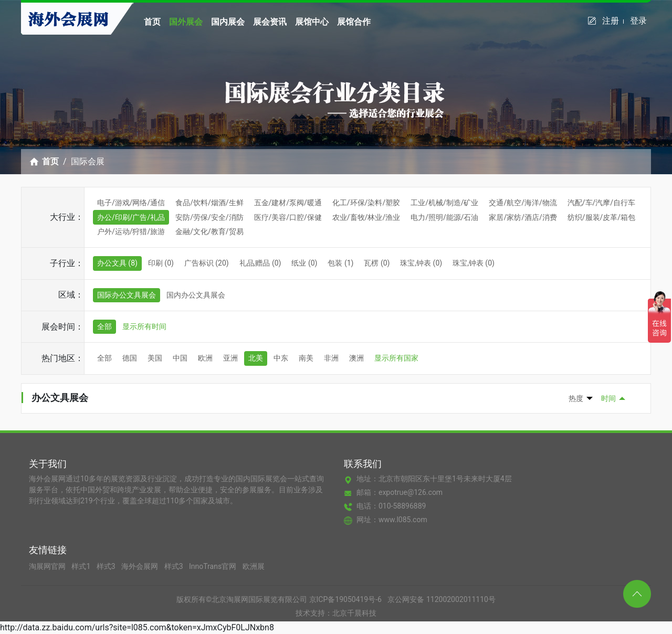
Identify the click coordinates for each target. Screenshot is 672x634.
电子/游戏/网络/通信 (131, 203)
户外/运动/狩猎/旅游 (131, 231)
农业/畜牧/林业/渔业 (366, 217)
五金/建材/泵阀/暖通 (288, 203)
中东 (281, 358)
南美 (306, 358)
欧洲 (205, 358)
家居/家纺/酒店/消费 (523, 217)
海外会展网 (140, 566)
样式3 (107, 566)
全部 (104, 326)
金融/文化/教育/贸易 (209, 231)
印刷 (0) (161, 263)
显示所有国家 (396, 358)
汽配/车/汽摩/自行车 (601, 203)
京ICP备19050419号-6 (345, 599)
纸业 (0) (304, 263)
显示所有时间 (144, 326)
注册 (613, 21)
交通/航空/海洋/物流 (523, 203)
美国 (155, 358)
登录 (638, 21)
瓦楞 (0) (377, 263)
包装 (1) (340, 263)
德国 (130, 358)
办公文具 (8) (117, 263)
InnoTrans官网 (214, 566)
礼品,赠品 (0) (260, 263)
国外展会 (186, 22)
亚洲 (230, 358)
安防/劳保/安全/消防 (209, 217)
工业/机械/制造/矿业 (444, 203)
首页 (152, 22)
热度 (576, 398)
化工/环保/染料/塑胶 (366, 203)
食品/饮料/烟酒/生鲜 (209, 203)
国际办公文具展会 (127, 295)
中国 (180, 358)
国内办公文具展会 (196, 295)
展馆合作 (354, 22)
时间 (608, 398)
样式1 (82, 566)
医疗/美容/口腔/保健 (288, 217)
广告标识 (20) (207, 263)
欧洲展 (254, 566)
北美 (256, 358)
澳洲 (356, 358)
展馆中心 (312, 22)
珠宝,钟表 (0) (421, 263)
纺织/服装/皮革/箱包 (601, 217)
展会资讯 (270, 22)
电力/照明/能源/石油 (444, 217)
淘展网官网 (48, 566)
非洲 (331, 358)
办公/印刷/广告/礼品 (131, 217)
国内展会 (228, 22)
